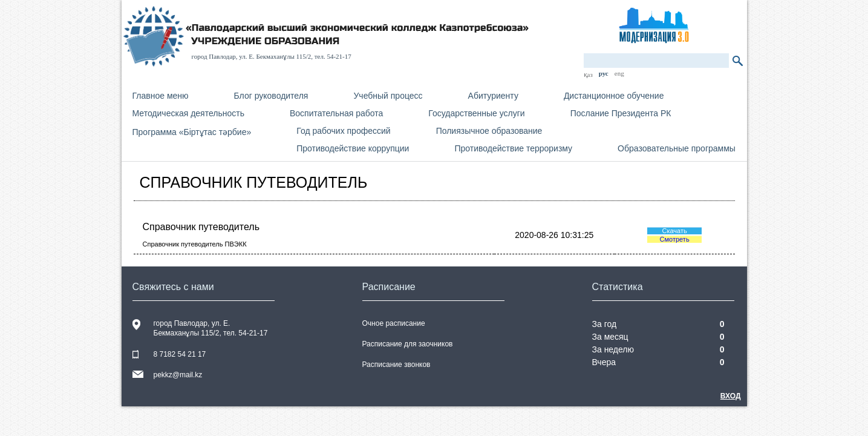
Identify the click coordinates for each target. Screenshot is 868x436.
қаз (588, 74)
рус (604, 73)
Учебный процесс (388, 96)
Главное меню (161, 96)
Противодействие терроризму (513, 148)
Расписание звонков (396, 365)
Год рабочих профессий (343, 131)
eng (619, 73)
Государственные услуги (476, 113)
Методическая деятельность (188, 113)
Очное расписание (394, 323)
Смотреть (675, 239)
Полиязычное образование (489, 131)
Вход (731, 396)
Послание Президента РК (621, 113)
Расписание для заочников (408, 344)
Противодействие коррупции (353, 148)
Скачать (674, 231)
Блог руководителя (271, 96)
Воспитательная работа (336, 113)
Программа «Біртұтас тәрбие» (192, 132)
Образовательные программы (677, 148)
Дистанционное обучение (614, 96)
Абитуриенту (493, 96)
